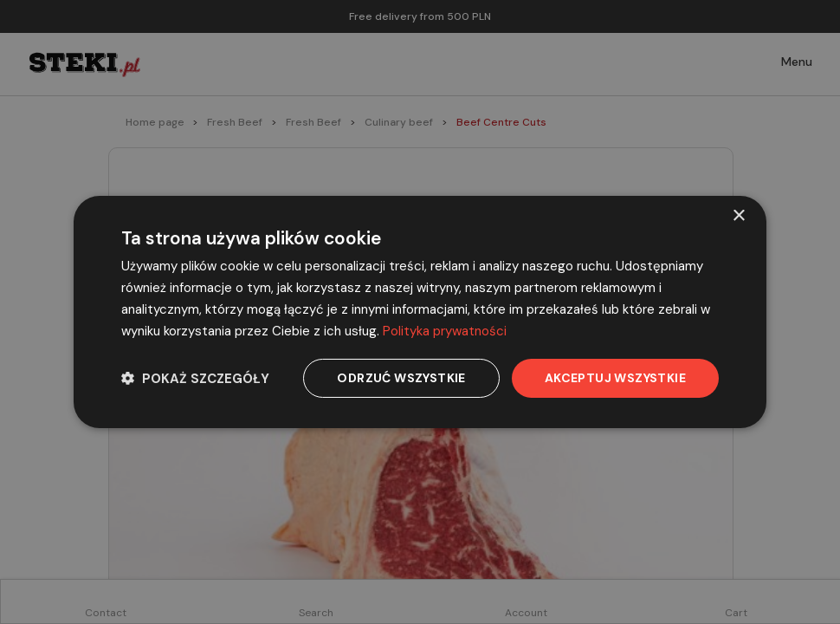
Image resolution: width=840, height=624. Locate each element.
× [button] (738, 216)
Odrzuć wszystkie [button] (401, 378)
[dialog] (420, 312)
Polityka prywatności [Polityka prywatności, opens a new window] (445, 331)
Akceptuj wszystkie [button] (615, 378)
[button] (195, 378)
